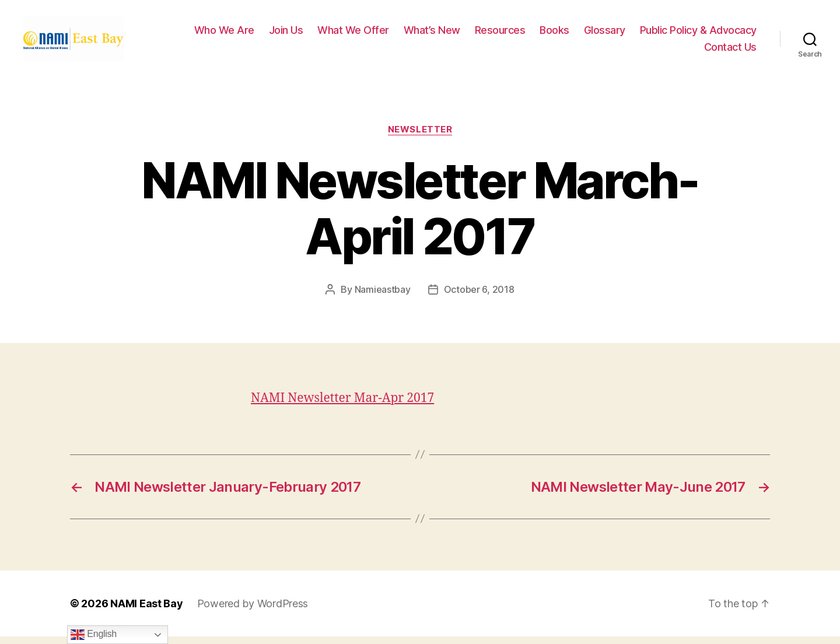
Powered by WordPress (253, 611)
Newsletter (420, 137)
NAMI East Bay (147, 611)
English (94, 635)
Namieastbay (383, 297)
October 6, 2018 (479, 297)
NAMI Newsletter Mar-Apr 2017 (342, 406)
